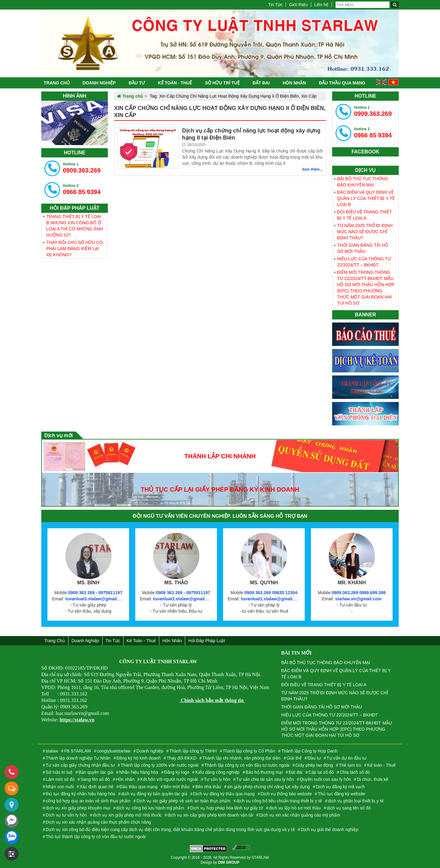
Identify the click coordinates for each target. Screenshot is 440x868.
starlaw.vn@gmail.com (358, 599)
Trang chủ (57, 83)
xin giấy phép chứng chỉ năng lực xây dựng (269, 787)
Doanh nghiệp (99, 83)
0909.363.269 (82, 168)
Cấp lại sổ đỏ (321, 772)
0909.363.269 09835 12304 (271, 593)
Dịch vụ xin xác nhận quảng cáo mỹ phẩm (300, 815)
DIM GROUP (229, 862)
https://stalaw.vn (77, 720)
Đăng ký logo (177, 772)
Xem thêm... (312, 169)
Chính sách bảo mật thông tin (212, 700)
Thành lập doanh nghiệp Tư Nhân (78, 758)
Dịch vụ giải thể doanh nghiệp (330, 829)
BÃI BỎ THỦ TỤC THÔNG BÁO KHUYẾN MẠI (363, 182)
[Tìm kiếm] (395, 5)
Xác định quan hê (97, 787)
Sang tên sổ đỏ (95, 779)
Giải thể (294, 758)
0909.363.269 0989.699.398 (359, 593)
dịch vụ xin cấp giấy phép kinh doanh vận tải (210, 815)
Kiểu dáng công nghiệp (218, 772)
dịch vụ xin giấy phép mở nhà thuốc (127, 815)
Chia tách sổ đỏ (355, 772)
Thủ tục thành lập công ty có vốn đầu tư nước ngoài (96, 837)
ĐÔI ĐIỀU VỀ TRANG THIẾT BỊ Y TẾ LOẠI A (365, 215)
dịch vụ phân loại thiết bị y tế (356, 801)
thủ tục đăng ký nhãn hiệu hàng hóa (81, 794)
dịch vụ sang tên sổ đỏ (349, 808)
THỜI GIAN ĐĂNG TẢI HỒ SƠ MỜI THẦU (363, 248)
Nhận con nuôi (60, 787)
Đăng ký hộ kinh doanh (139, 758)
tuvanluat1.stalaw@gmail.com (272, 599)
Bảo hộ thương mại (264, 772)
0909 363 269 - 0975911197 (95, 593)
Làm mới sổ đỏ (60, 779)
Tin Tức (275, 5)
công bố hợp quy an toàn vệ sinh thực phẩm (88, 801)
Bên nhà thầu (208, 787)
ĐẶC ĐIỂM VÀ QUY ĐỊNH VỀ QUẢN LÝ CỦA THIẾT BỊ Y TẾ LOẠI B (366, 198)
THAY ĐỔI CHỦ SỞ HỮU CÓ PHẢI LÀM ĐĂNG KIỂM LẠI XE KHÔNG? (74, 249)
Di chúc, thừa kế (373, 779)
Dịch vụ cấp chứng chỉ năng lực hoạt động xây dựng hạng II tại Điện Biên (251, 134)
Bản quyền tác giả (96, 772)
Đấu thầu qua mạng (342, 83)
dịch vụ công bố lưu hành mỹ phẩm (150, 808)
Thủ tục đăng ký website (342, 794)
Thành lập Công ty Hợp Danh (309, 751)
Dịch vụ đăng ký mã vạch (340, 787)
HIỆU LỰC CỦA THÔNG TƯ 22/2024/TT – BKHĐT (364, 262)
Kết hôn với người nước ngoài (169, 779)
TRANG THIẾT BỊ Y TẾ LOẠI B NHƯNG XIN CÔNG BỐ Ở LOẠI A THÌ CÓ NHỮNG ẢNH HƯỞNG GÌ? (75, 226)
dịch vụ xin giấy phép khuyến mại (78, 808)
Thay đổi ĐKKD (182, 758)
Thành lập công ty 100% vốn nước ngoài (159, 765)
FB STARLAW (78, 751)
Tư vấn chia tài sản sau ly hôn (265, 779)
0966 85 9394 (82, 189)
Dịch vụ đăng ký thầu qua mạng (224, 794)
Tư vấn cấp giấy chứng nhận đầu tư (80, 765)
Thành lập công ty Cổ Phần (249, 751)
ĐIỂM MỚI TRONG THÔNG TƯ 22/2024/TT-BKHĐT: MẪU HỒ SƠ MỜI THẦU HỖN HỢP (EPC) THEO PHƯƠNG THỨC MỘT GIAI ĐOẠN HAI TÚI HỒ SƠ (366, 288)
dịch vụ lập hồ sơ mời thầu (295, 808)
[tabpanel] (75, 123)
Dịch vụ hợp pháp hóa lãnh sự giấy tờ (226, 808)
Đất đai (261, 83)
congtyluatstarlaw (114, 751)
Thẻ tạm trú (350, 765)
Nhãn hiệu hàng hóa (139, 772)
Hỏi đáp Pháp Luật (207, 641)
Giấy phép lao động (314, 765)
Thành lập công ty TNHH (193, 751)
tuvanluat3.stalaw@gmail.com (96, 599)
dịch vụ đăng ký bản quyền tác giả (154, 794)
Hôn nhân (294, 83)
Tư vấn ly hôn (217, 779)
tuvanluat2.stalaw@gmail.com (184, 599)
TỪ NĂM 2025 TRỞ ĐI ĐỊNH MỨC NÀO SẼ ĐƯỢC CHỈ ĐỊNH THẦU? (365, 232)
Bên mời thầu (177, 787)
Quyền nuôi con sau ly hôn (325, 779)
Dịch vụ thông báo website (286, 794)
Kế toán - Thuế (175, 83)
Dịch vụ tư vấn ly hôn (67, 815)
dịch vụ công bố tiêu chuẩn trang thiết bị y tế (279, 801)
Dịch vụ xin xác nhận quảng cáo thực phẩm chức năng (98, 822)
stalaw (52, 751)
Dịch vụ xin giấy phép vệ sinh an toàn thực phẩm (183, 801)
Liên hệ (321, 5)
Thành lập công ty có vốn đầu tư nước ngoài (247, 765)
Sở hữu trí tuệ (222, 83)
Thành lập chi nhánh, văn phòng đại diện (242, 758)
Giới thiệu (298, 5)
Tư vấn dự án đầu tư (346, 758)
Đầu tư (137, 83)
